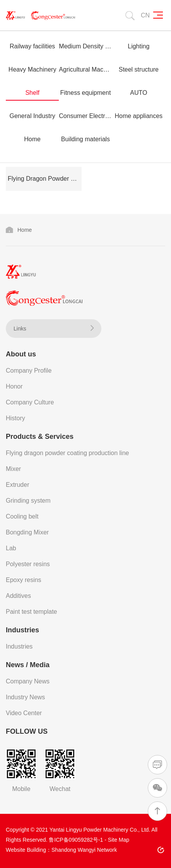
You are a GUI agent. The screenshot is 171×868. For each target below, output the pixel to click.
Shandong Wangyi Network (84, 850)
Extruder (17, 485)
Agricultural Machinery (85, 69)
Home (32, 139)
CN (145, 15)
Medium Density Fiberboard (85, 46)
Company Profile (29, 371)
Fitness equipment (86, 93)
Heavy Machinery (32, 69)
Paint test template (32, 612)
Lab (11, 548)
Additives (18, 596)
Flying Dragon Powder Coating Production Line (45, 179)
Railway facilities (32, 46)
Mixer (13, 469)
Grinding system (28, 501)
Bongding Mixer (27, 532)
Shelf (32, 93)
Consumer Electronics (85, 116)
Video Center (24, 713)
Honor (14, 386)
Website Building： (29, 850)
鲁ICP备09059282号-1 (76, 840)
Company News (28, 681)
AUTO (139, 93)
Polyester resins (28, 564)
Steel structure (139, 69)
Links (54, 328)
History (15, 418)
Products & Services (40, 437)
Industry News (25, 697)
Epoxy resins (24, 580)
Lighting (139, 46)
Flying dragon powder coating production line (67, 453)
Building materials (85, 139)
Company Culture (30, 402)
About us (21, 354)
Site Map (119, 840)
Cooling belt (22, 516)
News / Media (28, 665)
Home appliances (139, 116)
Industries (22, 630)
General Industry (32, 116)
